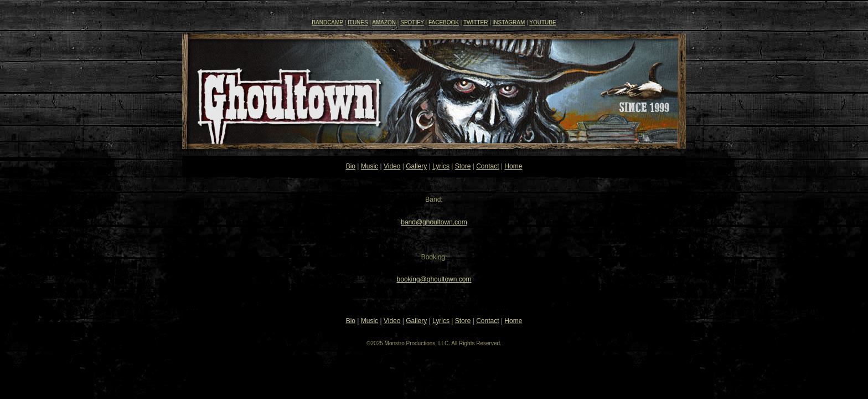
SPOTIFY (412, 22)
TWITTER (476, 22)
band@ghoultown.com (434, 222)
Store (463, 166)
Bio (351, 166)
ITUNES (358, 22)
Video (392, 166)
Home (513, 166)
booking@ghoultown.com (434, 279)
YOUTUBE (542, 22)
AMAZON (384, 22)
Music (370, 166)
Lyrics (441, 166)
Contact (487, 166)
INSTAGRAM (509, 22)
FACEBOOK (444, 22)
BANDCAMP (327, 22)
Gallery (416, 166)
